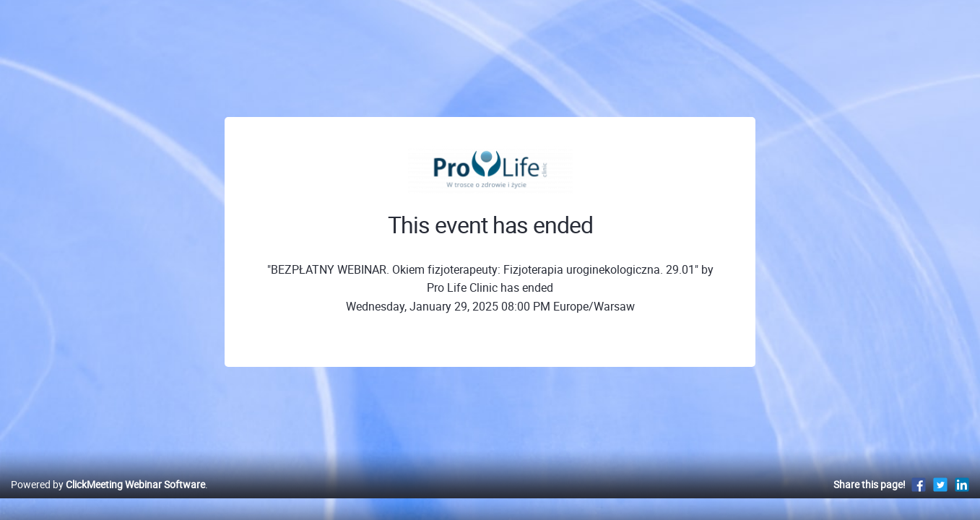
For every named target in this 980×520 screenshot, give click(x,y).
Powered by (108, 499)
